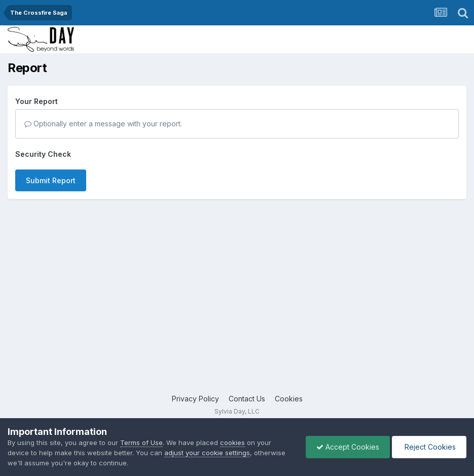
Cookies (289, 399)
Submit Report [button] (51, 180)
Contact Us (247, 399)
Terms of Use (141, 443)
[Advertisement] (237, 312)
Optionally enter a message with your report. (103, 124)
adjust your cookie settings (207, 453)
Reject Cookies (429, 447)
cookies (232, 443)
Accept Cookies (348, 447)
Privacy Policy (195, 399)
